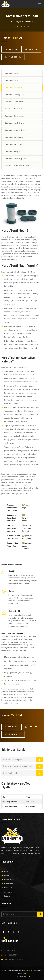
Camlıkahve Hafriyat (12, 152)
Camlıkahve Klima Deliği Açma (16, 159)
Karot (6, 871)
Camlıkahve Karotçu (12, 80)
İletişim (7, 896)
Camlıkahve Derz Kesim (13, 144)
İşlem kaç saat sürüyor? (12, 760)
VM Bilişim (30, 971)
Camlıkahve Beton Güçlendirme (16, 130)
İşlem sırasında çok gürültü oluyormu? (18, 766)
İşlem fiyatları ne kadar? (12, 773)
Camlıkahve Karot (11, 73)
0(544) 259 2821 (11, 950)
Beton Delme (9, 880)
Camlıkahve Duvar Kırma (14, 137)
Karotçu (7, 876)
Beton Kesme (9, 884)
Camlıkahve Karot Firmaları (15, 102)
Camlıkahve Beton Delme (14, 109)
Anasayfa (15, 22)
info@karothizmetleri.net (14, 959)
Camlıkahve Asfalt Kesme (14, 123)
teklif (15, 38)
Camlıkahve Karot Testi (13, 87)
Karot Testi (8, 888)
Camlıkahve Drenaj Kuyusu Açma (17, 166)
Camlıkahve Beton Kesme (14, 116)
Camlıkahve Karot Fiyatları (14, 95)
